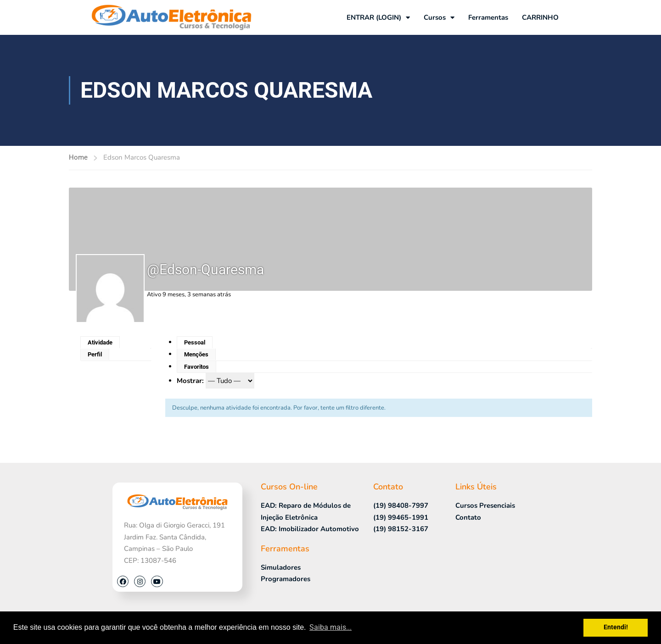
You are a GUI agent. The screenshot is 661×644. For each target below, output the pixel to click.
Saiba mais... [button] (330, 627)
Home (78, 157)
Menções (196, 354)
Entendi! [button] (616, 627)
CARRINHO (540, 17)
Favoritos (196, 367)
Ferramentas (488, 17)
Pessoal (195, 342)
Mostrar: (190, 381)
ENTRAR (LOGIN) (378, 18)
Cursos (439, 18)
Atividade (100, 342)
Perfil (95, 354)
